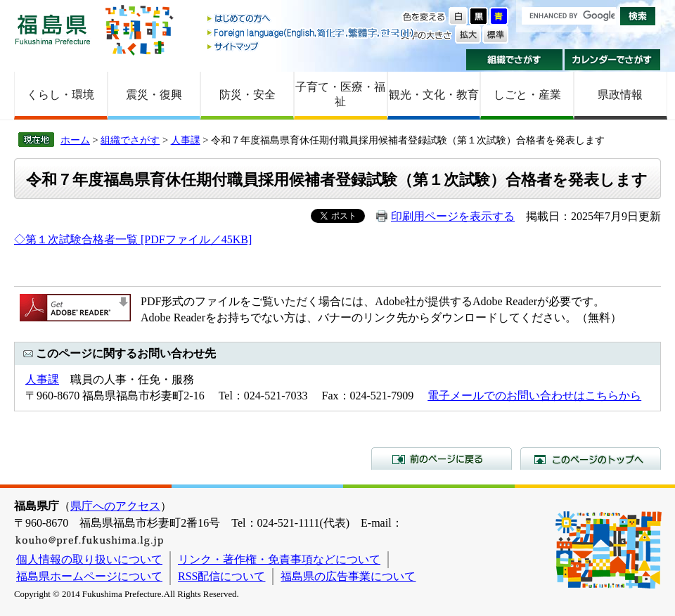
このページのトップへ (591, 458)
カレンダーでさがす (613, 60)
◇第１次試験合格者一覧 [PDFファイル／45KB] (133, 239)
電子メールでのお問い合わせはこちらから (534, 396)
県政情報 (620, 95)
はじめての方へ (311, 19)
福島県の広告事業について (348, 576)
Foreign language (311, 33)
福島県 (53, 29)
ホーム (75, 140)
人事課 (186, 140)
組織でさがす (514, 60)
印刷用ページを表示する (453, 216)
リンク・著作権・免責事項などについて (279, 559)
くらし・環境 (60, 95)
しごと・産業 (527, 95)
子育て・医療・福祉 (340, 94)
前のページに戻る (442, 458)
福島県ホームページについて (89, 576)
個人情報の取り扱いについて (89, 559)
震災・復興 (154, 95)
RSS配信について (221, 576)
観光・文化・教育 (434, 95)
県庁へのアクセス (115, 506)
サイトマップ (311, 46)
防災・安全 (247, 95)
